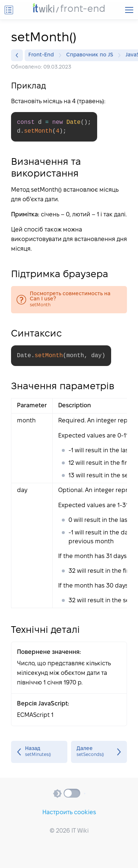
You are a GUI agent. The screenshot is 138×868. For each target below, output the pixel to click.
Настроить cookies (69, 813)
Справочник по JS (91, 55)
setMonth (69, 300)
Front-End (43, 55)
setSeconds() (99, 752)
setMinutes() (39, 752)
